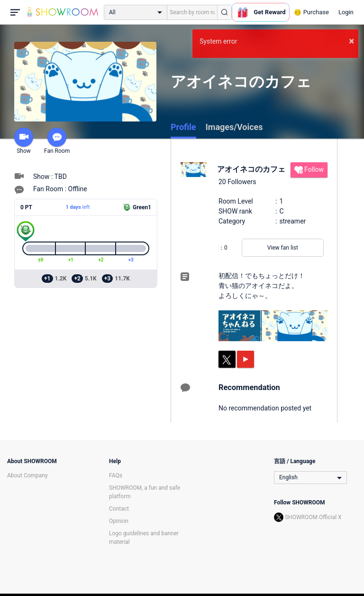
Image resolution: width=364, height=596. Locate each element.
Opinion (119, 521)
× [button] (351, 41)
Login (346, 12)
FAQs (116, 475)
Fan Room (57, 141)
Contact (119, 509)
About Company (27, 475)
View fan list (283, 248)
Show (24, 141)
